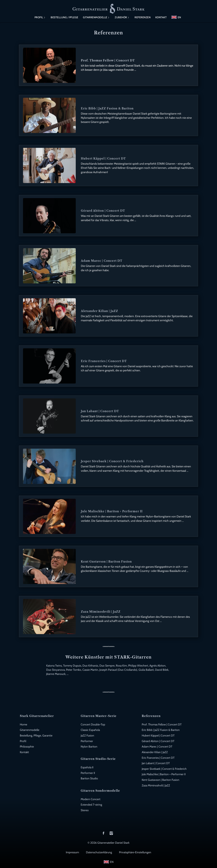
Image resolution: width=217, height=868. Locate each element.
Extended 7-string (91, 805)
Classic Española (90, 730)
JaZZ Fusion (87, 735)
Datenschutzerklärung (99, 852)
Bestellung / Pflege (64, 17)
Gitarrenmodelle (95, 17)
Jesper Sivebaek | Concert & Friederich (164, 769)
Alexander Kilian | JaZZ (155, 752)
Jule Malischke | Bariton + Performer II (164, 774)
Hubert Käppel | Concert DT (158, 735)
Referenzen (143, 17)
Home (23, 724)
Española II (87, 767)
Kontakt (161, 17)
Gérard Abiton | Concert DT (158, 741)
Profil (39, 17)
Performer (87, 741)
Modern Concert (91, 799)
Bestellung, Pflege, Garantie (36, 735)
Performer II (88, 773)
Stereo (85, 810)
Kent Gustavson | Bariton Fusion (161, 780)
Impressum (72, 852)
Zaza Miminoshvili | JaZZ (156, 785)
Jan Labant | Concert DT (156, 763)
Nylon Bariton (89, 746)
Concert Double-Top (93, 724)
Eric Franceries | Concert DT (158, 758)
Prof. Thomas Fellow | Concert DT (162, 724)
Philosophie (27, 746)
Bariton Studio (89, 778)
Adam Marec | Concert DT (157, 746)
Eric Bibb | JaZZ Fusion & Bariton (161, 730)
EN (179, 17)
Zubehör (121, 17)
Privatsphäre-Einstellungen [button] (135, 852)
